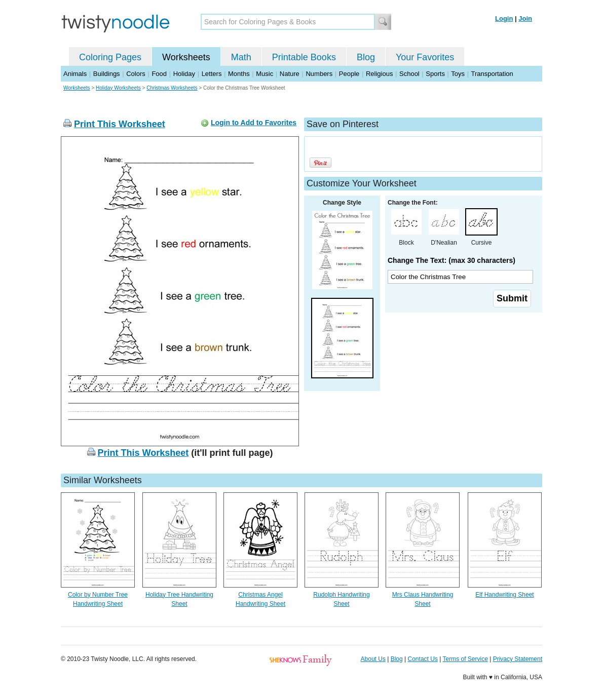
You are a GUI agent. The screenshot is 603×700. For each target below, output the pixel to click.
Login (504, 18)
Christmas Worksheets (172, 88)
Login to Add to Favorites (254, 123)
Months (239, 74)
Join (525, 18)
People (349, 74)
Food (159, 74)
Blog (366, 57)
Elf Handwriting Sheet (504, 595)
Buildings (107, 74)
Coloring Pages (110, 57)
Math (241, 57)
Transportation (492, 74)
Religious (379, 74)
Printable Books (304, 57)
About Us (373, 659)
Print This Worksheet (120, 124)
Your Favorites (425, 57)
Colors (136, 74)
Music (265, 74)
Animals (75, 74)
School (409, 74)
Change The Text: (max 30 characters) (451, 260)
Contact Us (423, 659)
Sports (435, 74)
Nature (290, 74)
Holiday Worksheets (118, 88)
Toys (458, 74)
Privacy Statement (518, 659)
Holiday (184, 74)
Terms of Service (465, 659)
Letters (212, 74)
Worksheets (186, 57)
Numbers (319, 74)
